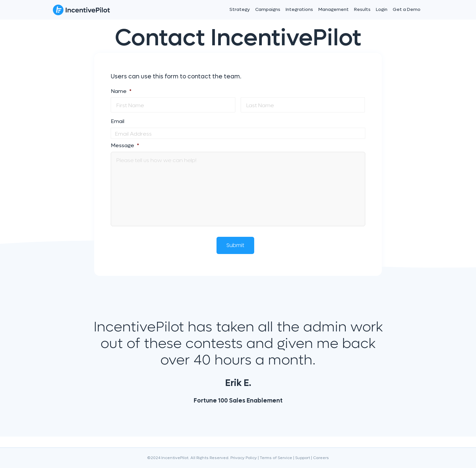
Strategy (240, 9)
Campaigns (268, 9)
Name (121, 91)
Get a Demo (407, 9)
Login (382, 9)
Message (125, 146)
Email (118, 121)
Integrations (299, 9)
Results (362, 9)
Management (334, 9)
